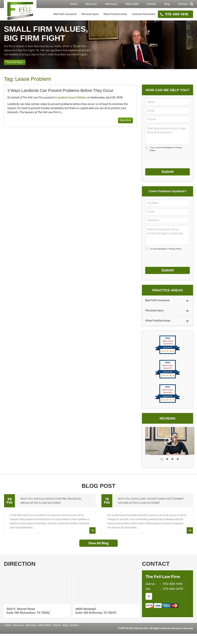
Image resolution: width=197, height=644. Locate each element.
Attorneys (111, 4)
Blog (167, 4)
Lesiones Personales (144, 14)
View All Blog (98, 542)
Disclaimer (169, 151)
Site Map (188, 627)
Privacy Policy (175, 250)
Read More (123, 124)
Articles (152, 4)
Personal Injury (90, 14)
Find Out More (18, 65)
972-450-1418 (177, 14)
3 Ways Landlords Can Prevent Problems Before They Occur (60, 94)
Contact (183, 4)
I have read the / (166, 153)
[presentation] (170, 164)
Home (74, 4)
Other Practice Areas (115, 14)
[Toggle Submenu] (187, 299)
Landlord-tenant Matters (72, 101)
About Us (91, 4)
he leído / (166, 250)
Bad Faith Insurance (65, 14)
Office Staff (132, 4)
